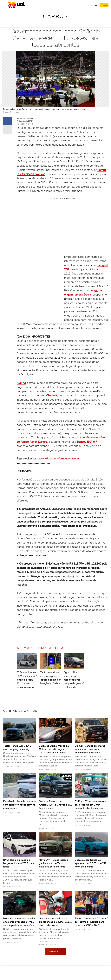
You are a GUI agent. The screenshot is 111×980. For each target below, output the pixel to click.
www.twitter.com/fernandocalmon (58, 458)
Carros (55, 16)
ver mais (55, 952)
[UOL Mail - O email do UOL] (92, 5)
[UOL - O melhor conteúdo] (16, 5)
